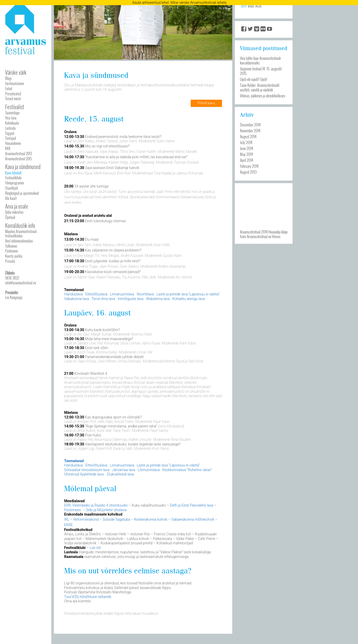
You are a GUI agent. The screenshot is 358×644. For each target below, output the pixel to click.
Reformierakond (86, 519)
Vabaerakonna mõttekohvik (193, 519)
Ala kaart (11, 198)
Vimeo (276, 236)
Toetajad (11, 138)
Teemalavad (74, 461)
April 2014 (246, 160)
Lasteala (10, 128)
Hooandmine (13, 143)
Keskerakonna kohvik (151, 519)
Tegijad (10, 133)
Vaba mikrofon (14, 212)
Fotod (9, 88)
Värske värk (16, 72)
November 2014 (250, 130)
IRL (67, 519)
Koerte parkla (14, 256)
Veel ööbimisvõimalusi (19, 241)
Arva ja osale (17, 206)
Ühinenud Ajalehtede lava (84, 474)
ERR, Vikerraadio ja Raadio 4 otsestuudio (96, 505)
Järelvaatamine (15, 83)
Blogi (8, 78)
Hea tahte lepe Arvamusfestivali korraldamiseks (260, 60)
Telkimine (11, 246)
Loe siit (95, 548)
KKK (8, 148)
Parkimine (12, 251)
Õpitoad (10, 217)
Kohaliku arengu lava (189, 299)
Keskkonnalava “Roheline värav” (187, 470)
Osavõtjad (11, 188)
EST (244, 7)
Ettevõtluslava (96, 294)
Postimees (73, 510)
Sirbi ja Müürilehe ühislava (106, 510)
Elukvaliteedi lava (121, 474)
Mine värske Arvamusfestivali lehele (199, 3)
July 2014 (246, 142)
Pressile (10, 261)
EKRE (69, 525)
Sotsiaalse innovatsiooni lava (87, 470)
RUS (258, 7)
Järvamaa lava (124, 470)
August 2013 (248, 172)
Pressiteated (13, 94)
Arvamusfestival (257, 236)
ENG (251, 7)
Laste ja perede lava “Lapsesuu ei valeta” (188, 294)
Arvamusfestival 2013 (18, 153)
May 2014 (246, 154)
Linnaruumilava (122, 294)
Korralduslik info (20, 225)
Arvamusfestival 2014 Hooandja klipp (264, 232)
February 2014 (249, 166)
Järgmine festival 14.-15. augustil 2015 (261, 71)
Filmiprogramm (14, 183)
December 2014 (250, 125)
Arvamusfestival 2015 (18, 159)
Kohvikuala (12, 123)
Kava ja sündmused (23, 167)
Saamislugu (12, 113)
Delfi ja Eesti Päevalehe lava (192, 505)
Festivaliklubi (13, 178)
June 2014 (246, 148)
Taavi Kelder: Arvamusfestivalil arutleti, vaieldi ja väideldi (260, 87)
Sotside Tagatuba (117, 519)
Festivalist (15, 107)
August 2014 (248, 136)
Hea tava (11, 118)
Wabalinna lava (158, 299)
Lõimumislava (149, 470)
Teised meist (13, 99)
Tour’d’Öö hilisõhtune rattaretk (88, 597)
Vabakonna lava (77, 299)
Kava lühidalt (13, 173)
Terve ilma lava (103, 299)
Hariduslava (74, 294)
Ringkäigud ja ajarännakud (22, 193)
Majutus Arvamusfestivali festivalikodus (21, 234)
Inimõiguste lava (131, 299)
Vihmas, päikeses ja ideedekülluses (263, 96)
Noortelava (147, 294)
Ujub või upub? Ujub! (254, 79)
